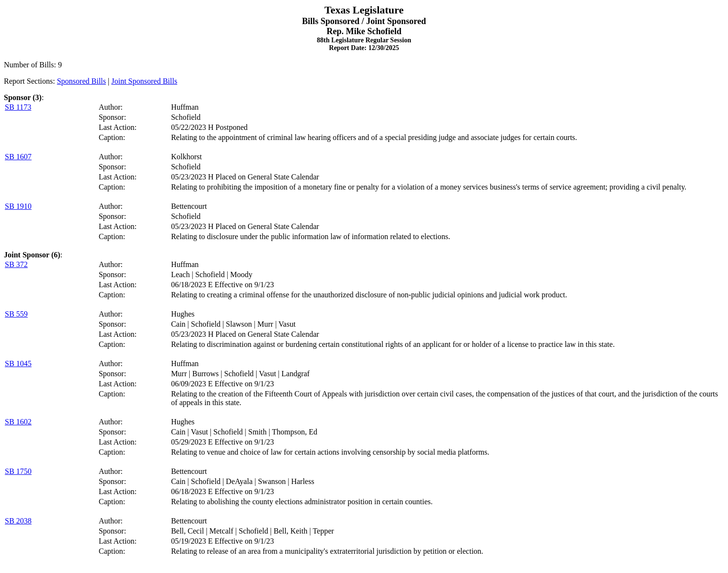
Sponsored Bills (81, 81)
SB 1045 (18, 363)
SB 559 (16, 314)
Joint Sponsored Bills (144, 81)
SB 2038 (18, 521)
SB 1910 (18, 206)
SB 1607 (18, 157)
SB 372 (16, 264)
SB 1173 (18, 107)
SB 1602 (18, 422)
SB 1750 (18, 471)
